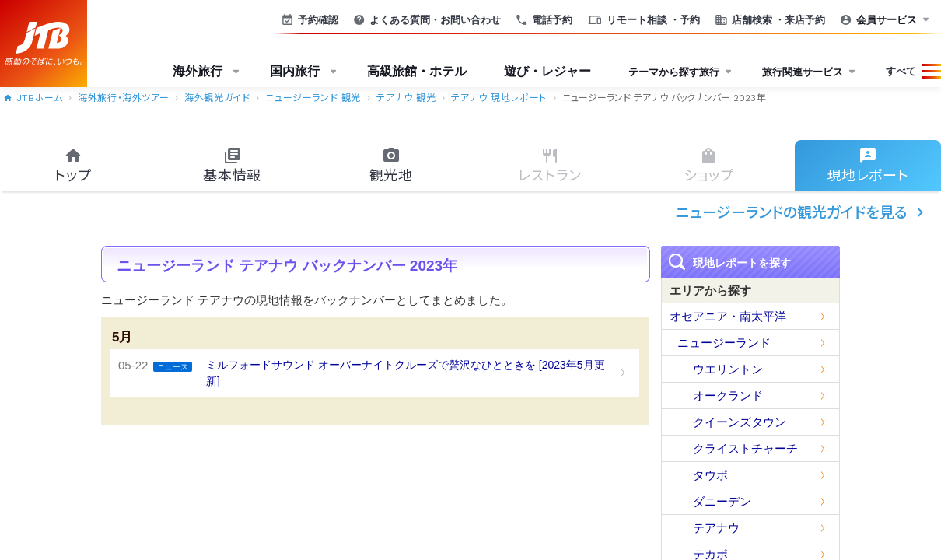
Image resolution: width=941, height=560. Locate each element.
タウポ (710, 475)
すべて (901, 71)
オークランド (728, 395)
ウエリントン (728, 369)
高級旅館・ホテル (417, 71)
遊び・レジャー (547, 71)
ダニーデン (722, 501)
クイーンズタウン (740, 422)
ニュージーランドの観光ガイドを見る (803, 212)
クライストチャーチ (745, 448)
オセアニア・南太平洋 (728, 316)
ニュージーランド (724, 343)
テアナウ (716, 528)
